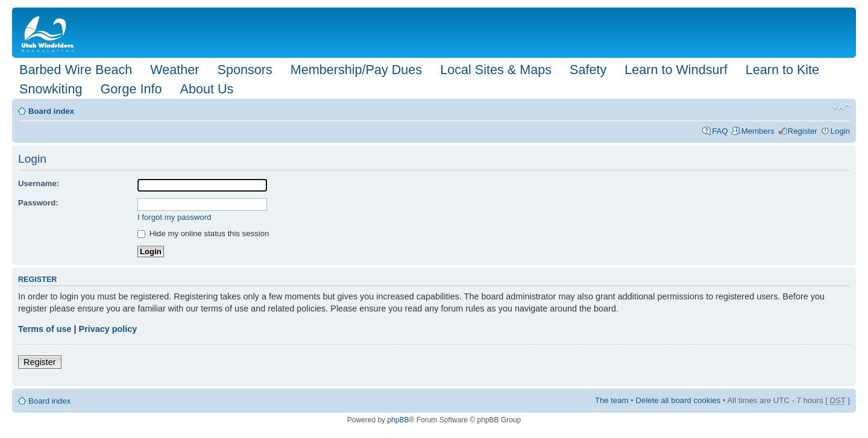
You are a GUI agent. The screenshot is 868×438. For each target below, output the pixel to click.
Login (840, 131)
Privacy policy (108, 329)
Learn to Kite (782, 70)
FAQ (720, 131)
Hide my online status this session (203, 233)
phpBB (398, 420)
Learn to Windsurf (676, 70)
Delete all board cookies (678, 400)
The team (612, 400)
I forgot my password (174, 217)
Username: (39, 183)
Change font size (841, 107)
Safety (588, 70)
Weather (175, 70)
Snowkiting (51, 89)
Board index (51, 111)
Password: (38, 203)
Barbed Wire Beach (76, 70)
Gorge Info (131, 89)
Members (758, 131)
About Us (206, 89)
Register (803, 131)
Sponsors (244, 70)
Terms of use (45, 329)
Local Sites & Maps (496, 70)
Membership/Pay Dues (356, 70)
